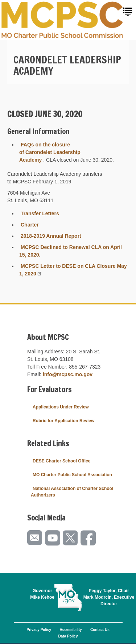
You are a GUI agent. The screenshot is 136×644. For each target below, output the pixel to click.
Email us (35, 538)
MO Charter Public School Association (72, 475)
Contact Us (100, 630)
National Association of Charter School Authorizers (72, 492)
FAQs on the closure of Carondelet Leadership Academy (50, 152)
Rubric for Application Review (63, 421)
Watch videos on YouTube (53, 538)
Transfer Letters (40, 213)
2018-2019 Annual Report (51, 236)
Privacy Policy (39, 630)
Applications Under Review (61, 407)
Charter (30, 225)
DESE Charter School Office (61, 461)
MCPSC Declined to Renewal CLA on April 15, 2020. (71, 251)
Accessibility (71, 630)
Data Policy (68, 636)
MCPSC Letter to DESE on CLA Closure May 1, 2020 (73, 270)
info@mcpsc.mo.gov (68, 374)
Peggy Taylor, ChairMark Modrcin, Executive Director (109, 597)
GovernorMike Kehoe (42, 594)
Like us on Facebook (88, 538)
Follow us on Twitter (71, 538)
